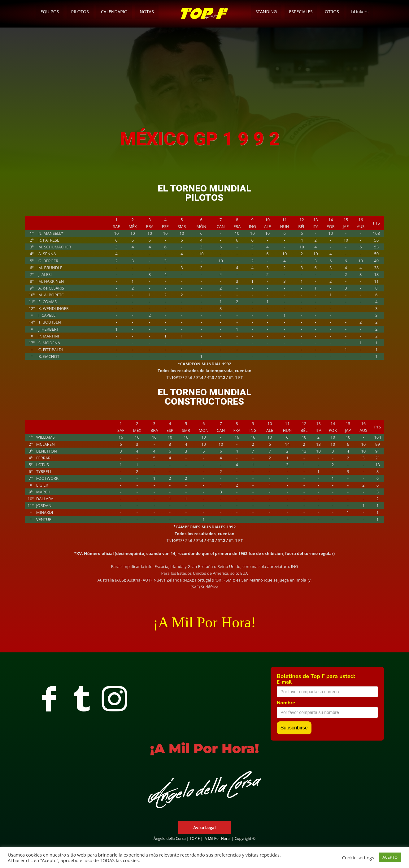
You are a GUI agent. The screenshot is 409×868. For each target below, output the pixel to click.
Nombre (286, 703)
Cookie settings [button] (358, 857)
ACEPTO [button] (390, 857)
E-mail (284, 682)
